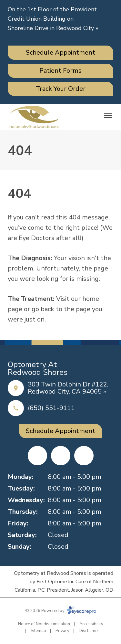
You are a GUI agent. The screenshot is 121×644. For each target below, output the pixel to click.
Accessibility (91, 624)
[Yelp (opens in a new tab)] (61, 456)
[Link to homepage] (34, 117)
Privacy (62, 631)
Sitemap (38, 631)
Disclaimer (89, 631)
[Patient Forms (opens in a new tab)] (60, 71)
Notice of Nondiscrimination (44, 624)
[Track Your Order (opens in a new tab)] (60, 89)
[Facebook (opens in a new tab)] (37, 456)
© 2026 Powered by (61, 611)
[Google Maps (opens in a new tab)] (84, 456)
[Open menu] (108, 115)
